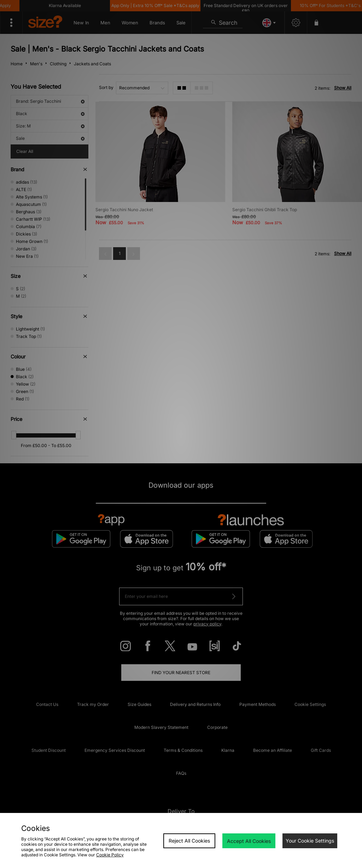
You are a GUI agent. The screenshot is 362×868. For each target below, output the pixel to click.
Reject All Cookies (189, 841)
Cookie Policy (110, 855)
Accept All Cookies (249, 841)
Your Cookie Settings (310, 841)
